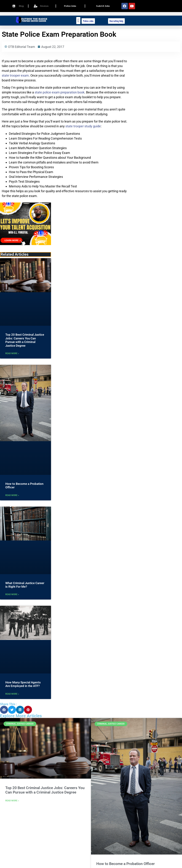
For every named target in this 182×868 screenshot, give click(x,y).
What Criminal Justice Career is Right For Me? (25, 585)
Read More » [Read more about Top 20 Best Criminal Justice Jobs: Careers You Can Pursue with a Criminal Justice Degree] (12, 353)
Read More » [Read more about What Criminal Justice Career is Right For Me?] (12, 594)
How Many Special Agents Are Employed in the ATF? (23, 684)
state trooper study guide (83, 126)
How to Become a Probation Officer (126, 864)
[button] (78, 21)
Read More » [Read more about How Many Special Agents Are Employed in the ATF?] (12, 694)
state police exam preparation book (60, 92)
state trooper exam (15, 75)
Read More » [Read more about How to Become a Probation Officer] (12, 495)
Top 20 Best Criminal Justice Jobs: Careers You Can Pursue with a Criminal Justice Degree (25, 340)
